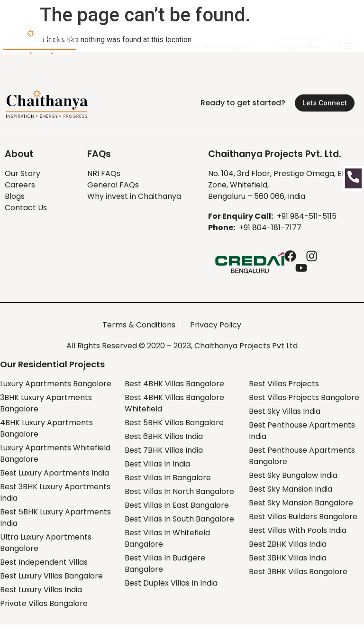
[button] (301, 47)
